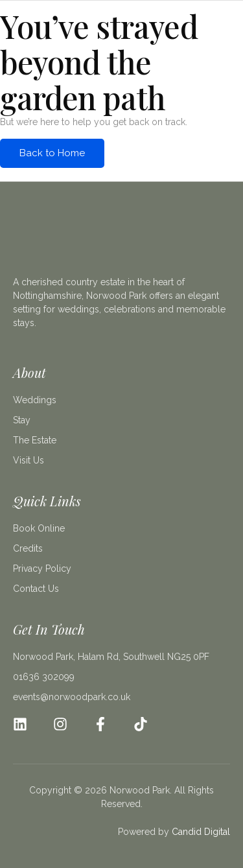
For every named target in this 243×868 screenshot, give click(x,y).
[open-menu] (223, 34)
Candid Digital (201, 832)
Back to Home (52, 153)
